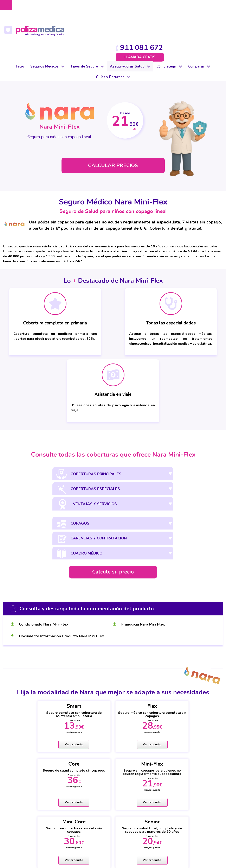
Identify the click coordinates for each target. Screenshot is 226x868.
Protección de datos (116, 839)
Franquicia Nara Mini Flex (144, 481)
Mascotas (68, 793)
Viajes (215, 788)
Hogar (65, 783)
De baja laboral (29, 773)
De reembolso (28, 768)
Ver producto (31, 603)
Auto (64, 764)
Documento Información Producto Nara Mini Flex (62, 493)
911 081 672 (198, 7)
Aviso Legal (88, 839)
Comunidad (69, 773)
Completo (24, 764)
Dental (22, 778)
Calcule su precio (113, 429)
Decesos (67, 778)
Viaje (64, 808)
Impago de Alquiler (75, 788)
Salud (108, 764)
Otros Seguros (115, 783)
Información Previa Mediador (121, 843)
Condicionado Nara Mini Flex (44, 481)
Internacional (27, 808)
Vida (64, 813)
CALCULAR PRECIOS (113, 126)
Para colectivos (29, 783)
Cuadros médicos (161, 773)
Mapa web (113, 847)
